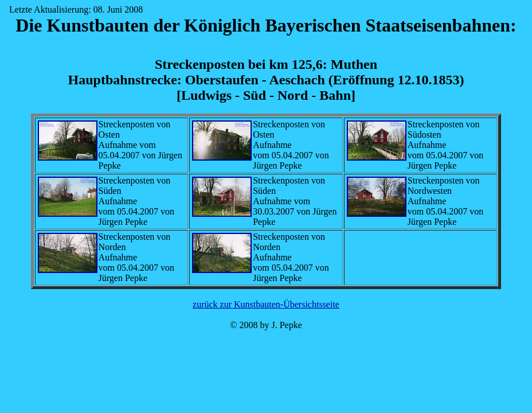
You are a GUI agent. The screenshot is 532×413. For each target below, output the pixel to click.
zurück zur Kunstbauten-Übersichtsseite (266, 304)
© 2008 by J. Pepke (266, 325)
